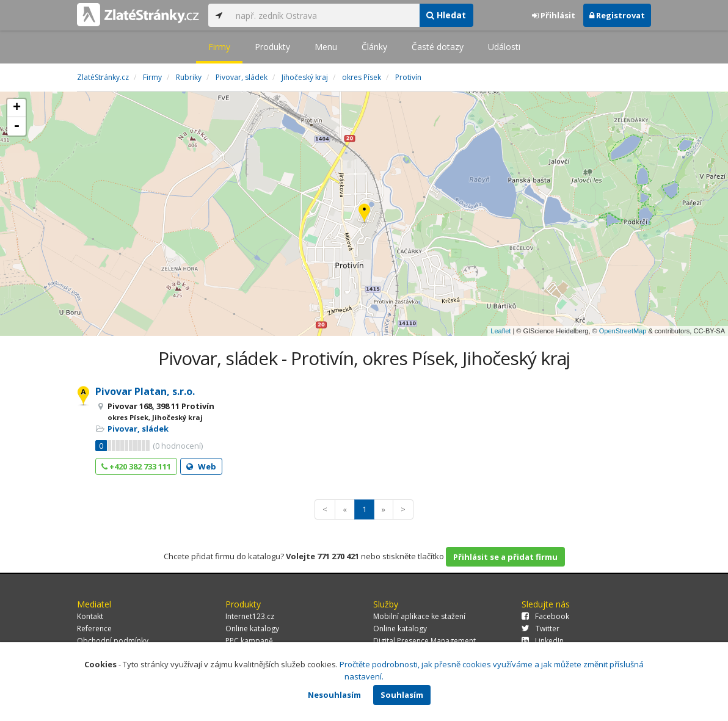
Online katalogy (252, 629)
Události (504, 47)
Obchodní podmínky (113, 641)
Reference (94, 629)
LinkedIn (543, 641)
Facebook (545, 616)
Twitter (541, 629)
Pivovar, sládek (138, 429)
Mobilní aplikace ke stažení (419, 616)
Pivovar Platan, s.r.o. (145, 391)
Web (201, 466)
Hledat (446, 15)
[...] (324, 15)
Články (374, 47)
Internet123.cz (250, 616)
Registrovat (617, 15)
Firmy (219, 47)
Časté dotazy (438, 47)
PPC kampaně (249, 641)
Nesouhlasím (334, 695)
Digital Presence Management (424, 641)
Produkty (272, 47)
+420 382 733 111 (136, 466)
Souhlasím (402, 695)
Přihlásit (554, 15)
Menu (326, 47)
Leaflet (500, 331)
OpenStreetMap (623, 331)
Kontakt (90, 616)
